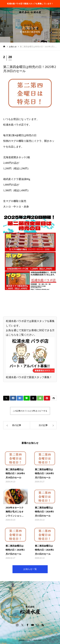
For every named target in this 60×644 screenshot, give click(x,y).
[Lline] (27, 398)
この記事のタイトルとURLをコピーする (30, 411)
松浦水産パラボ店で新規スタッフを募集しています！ (30, 4)
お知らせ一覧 (30, 569)
